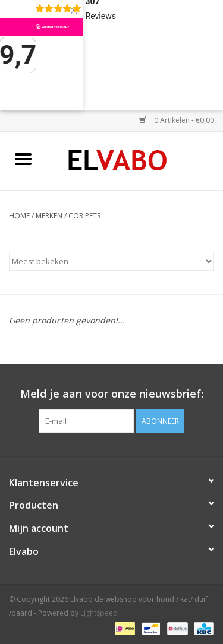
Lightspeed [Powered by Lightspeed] (99, 613)
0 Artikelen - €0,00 (177, 120)
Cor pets (84, 216)
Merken (49, 216)
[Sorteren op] (111, 261)
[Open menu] (23, 158)
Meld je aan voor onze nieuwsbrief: (112, 394)
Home (19, 216)
